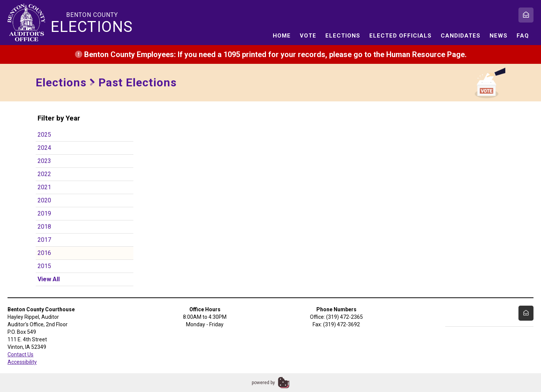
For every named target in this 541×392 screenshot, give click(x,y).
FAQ (523, 36)
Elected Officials (400, 36)
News (499, 36)
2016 (44, 253)
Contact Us (20, 354)
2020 (44, 200)
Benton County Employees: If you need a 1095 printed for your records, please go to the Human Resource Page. (271, 54)
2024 (44, 148)
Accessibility (22, 362)
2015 (44, 266)
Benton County (92, 23)
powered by (263, 383)
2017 (44, 240)
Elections (343, 36)
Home (282, 36)
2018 (44, 227)
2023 (44, 161)
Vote (308, 36)
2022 (44, 174)
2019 (44, 213)
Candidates (461, 36)
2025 (44, 135)
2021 (44, 187)
